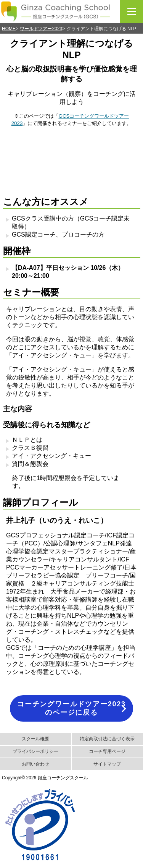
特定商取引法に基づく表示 (107, 739)
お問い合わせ (35, 764)
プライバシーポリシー (35, 751)
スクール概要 (35, 739)
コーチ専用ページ (107, 751)
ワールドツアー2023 (41, 29)
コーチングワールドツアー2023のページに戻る (71, 708)
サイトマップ (107, 764)
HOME (9, 29)
